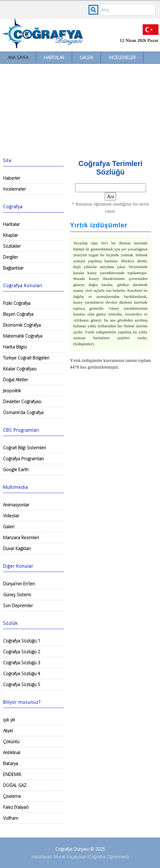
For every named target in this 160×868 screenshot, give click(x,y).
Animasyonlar (16, 505)
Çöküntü (11, 742)
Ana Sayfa (18, 58)
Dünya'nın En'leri (19, 584)
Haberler (12, 178)
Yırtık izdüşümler (99, 225)
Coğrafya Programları (23, 459)
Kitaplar (10, 235)
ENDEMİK (12, 774)
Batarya (10, 763)
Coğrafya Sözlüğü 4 (22, 674)
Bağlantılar (13, 268)
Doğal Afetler (16, 380)
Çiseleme (12, 796)
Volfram (11, 818)
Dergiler (10, 257)
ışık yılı (9, 720)
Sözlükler (12, 246)
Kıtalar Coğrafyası (20, 369)
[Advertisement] (80, 109)
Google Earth (16, 470)
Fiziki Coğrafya (17, 303)
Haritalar (54, 58)
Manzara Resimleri (21, 538)
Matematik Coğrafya (23, 336)
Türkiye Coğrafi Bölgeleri (26, 358)
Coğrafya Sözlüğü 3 (22, 663)
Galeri (86, 58)
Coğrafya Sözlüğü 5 (22, 684)
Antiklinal (12, 752)
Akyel (8, 731)
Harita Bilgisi (15, 347)
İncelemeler (122, 58)
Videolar (11, 516)
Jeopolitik (12, 391)
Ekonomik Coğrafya (22, 325)
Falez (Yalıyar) (16, 807)
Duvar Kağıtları (17, 548)
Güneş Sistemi (17, 595)
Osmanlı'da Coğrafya (23, 412)
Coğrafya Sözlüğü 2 (22, 652)
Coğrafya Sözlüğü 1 (22, 641)
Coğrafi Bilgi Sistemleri (24, 448)
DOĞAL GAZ (15, 785)
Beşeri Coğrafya (18, 314)
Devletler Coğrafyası (22, 402)
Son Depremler (18, 606)
